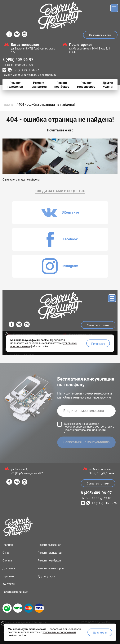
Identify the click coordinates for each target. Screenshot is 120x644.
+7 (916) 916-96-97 (26, 70)
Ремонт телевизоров (51, 568)
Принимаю (100, 633)
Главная (9, 104)
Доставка (9, 568)
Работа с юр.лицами (15, 592)
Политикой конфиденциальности (85, 430)
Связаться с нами (100, 35)
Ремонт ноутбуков (49, 561)
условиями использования (59, 632)
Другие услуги (47, 576)
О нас (6, 553)
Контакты (9, 584)
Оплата (7, 561)
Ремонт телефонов (49, 545)
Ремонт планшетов (50, 553)
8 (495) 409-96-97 (18, 60)
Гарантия (8, 576)
